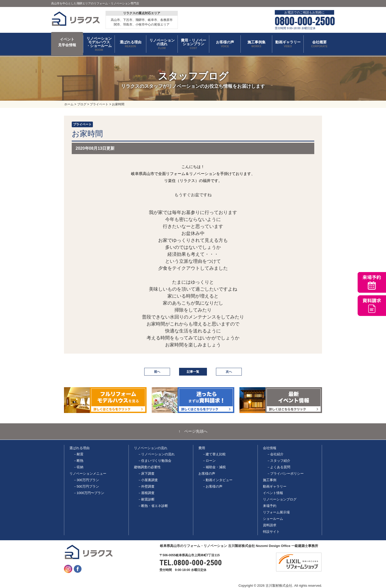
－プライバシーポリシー (285, 474)
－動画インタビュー (217, 480)
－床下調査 (146, 474)
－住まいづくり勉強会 (155, 461)
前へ (157, 372)
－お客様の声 (212, 486)
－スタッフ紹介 (279, 461)
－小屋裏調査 (148, 480)
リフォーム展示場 (276, 512)
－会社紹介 (275, 454)
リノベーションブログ (280, 499)
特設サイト (271, 532)
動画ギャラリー (275, 486)
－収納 (78, 467)
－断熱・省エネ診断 (153, 506)
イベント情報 (273, 493)
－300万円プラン (86, 480)
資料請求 (270, 525)
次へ (229, 372)
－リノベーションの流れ (156, 454)
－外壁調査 (146, 486)
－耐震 (78, 454)
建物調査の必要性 (147, 467)
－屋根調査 (146, 493)
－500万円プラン (86, 486)
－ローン (209, 461)
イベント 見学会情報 (67, 42)
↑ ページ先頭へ (193, 431)
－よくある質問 (279, 467)
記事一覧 (193, 372)
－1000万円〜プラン (89, 493)
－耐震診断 (146, 499)
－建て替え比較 (214, 454)
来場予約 (270, 506)
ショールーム (273, 519)
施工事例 (270, 480)
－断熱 (78, 461)
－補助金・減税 (214, 467)
